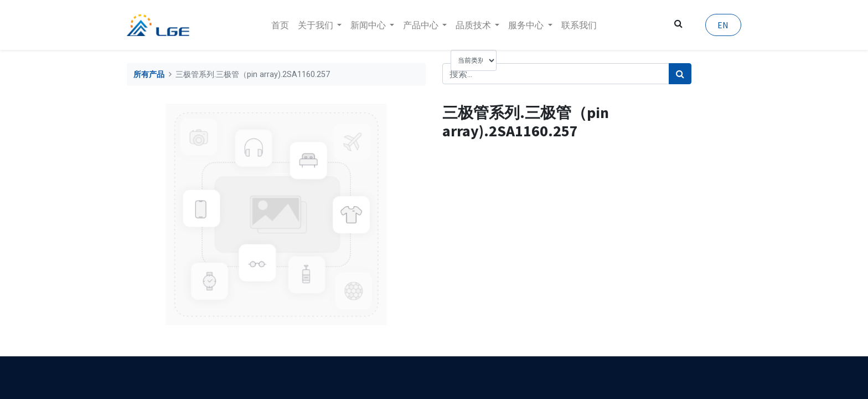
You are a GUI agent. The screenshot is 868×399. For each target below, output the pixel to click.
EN (723, 25)
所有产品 (149, 75)
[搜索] (680, 74)
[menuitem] (280, 25)
